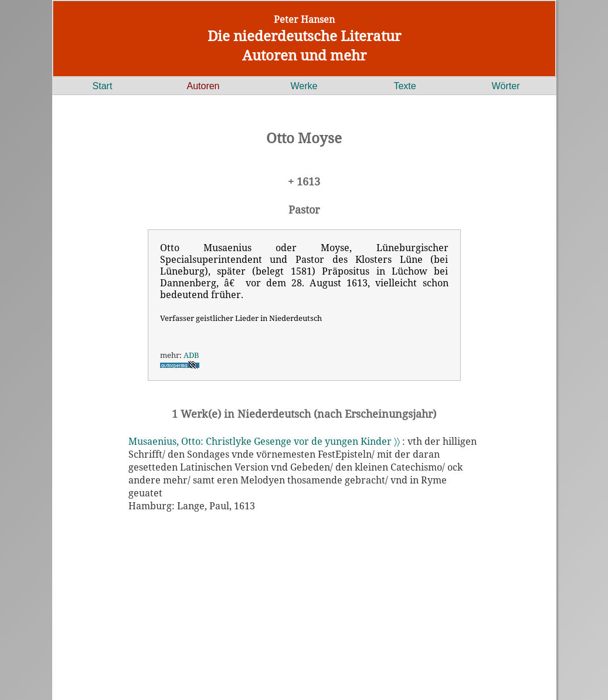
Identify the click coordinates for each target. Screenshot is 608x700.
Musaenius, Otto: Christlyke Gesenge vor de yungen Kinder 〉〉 (264, 441)
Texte (405, 86)
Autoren (203, 86)
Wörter (506, 86)
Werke (304, 86)
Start (103, 86)
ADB (191, 355)
